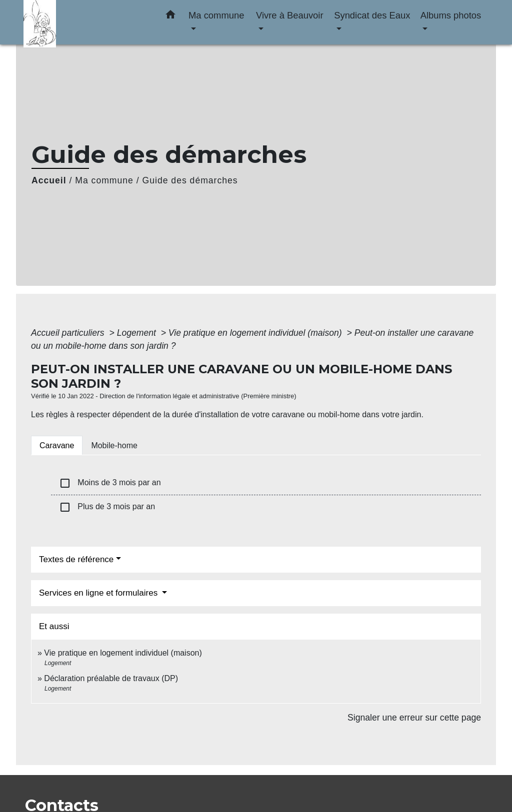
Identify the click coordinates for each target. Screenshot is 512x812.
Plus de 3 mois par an (107, 507)
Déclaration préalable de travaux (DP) (111, 678)
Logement (138, 333)
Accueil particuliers (69, 333)
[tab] (57, 445)
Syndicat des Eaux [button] (372, 15)
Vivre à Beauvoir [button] (290, 15)
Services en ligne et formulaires (99, 593)
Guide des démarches (190, 180)
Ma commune (104, 180)
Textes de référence (76, 559)
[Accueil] (86, 22)
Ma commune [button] (216, 15)
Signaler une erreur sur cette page (414, 718)
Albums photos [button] (451, 15)
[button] (170, 16)
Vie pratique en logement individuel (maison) (256, 333)
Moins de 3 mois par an (110, 483)
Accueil (49, 180)
